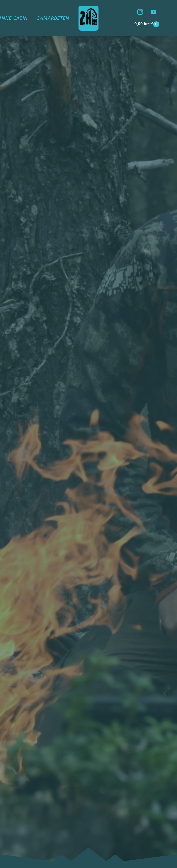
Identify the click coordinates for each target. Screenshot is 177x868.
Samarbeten (53, 18)
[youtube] (153, 12)
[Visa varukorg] (147, 24)
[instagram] (140, 12)
